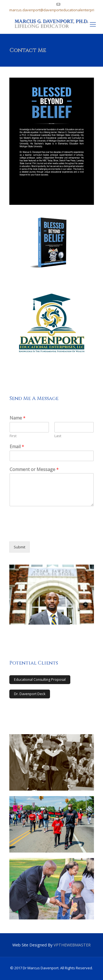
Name (18, 418)
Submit (20, 547)
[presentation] (51, 532)
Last (58, 436)
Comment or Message (34, 469)
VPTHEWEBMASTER (72, 945)
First (13, 436)
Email (17, 447)
